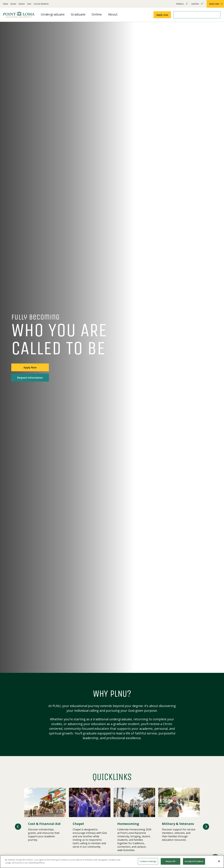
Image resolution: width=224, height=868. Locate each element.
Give (29, 4)
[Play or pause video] (210, 665)
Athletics (182, 5)
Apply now (162, 15)
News (6, 4)
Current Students (41, 4)
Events (13, 4)
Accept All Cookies (194, 861)
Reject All (171, 861)
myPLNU (197, 5)
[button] (18, 826)
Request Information (30, 378)
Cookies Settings (148, 861)
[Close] (219, 861)
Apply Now (30, 367)
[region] (112, 862)
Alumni (22, 4)
